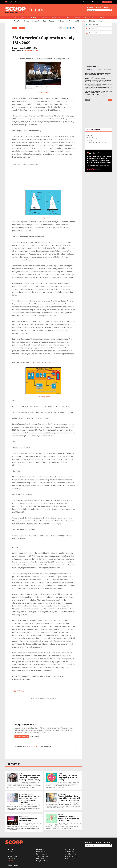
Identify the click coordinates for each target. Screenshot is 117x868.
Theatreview (90, 137)
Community (77, 18)
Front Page (18, 21)
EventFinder (89, 136)
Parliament (35, 21)
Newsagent (12, 858)
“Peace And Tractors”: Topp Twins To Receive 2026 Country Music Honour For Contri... (98, 81)
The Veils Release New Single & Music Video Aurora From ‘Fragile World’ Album (98, 92)
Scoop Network (41, 854)
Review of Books (90, 18)
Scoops (26, 21)
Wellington (34, 18)
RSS (88, 100)
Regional (52, 21)
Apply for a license (71, 856)
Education (92, 21)
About (10, 854)
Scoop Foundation (42, 856)
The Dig (44, 18)
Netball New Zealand (100, 78)
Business (61, 21)
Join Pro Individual (22, 737)
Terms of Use (69, 858)
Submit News (12, 856)
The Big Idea (90, 141)
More (110, 100)
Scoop (14, 18)
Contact (10, 852)
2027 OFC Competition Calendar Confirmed (96, 84)
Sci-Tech (69, 21)
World (77, 21)
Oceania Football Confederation (94, 85)
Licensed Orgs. (70, 852)
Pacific (67, 18)
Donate (10, 861)
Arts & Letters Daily (92, 139)
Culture (84, 21)
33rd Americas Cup (31, 50)
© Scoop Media (13, 865)
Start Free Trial (107, 2)
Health (101, 21)
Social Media (40, 852)
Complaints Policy (42, 861)
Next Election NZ (42, 858)
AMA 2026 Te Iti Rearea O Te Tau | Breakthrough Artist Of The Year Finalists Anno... (97, 95)
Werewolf (24, 18)
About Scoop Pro (70, 854)
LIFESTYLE (13, 764)
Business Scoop (56, 18)
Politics (44, 21)
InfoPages (102, 18)
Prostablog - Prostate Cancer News (96, 142)
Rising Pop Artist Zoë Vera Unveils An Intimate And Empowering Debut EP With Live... (98, 74)
